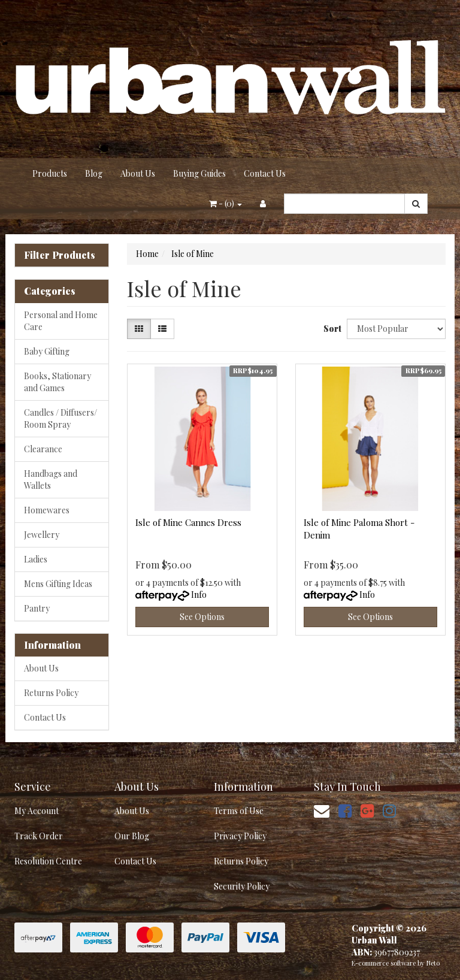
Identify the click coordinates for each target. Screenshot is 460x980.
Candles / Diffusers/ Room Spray (60, 418)
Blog (94, 173)
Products (50, 173)
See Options (202, 617)
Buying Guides (199, 173)
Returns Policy (51, 693)
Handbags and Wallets (51, 480)
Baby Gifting (47, 351)
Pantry (37, 608)
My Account (37, 811)
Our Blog (132, 836)
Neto (433, 963)
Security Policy (242, 886)
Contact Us (265, 173)
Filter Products (60, 255)
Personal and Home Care (61, 321)
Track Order (39, 836)
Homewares (47, 510)
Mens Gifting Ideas (58, 584)
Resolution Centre (48, 861)
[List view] (162, 329)
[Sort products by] (396, 329)
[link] (345, 810)
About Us (138, 173)
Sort (331, 329)
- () (226, 203)
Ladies (36, 559)
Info (199, 595)
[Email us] (322, 810)
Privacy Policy (240, 836)
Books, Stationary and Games (57, 382)
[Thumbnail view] (139, 329)
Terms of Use (239, 811)
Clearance (43, 449)
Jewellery (42, 535)
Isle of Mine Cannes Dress (188, 522)
